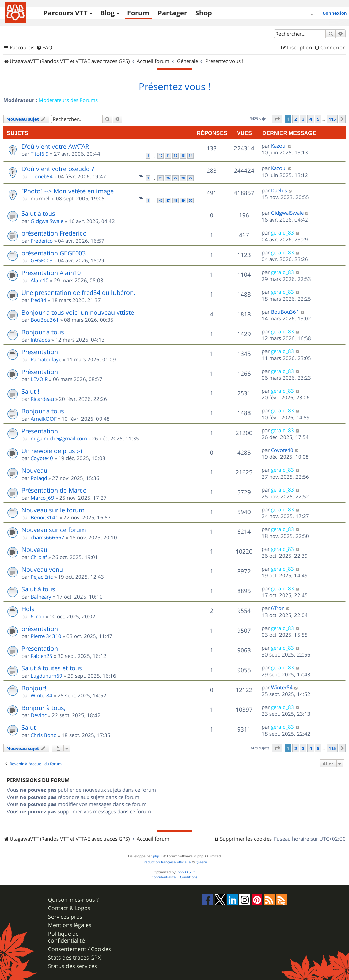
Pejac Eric (42, 577)
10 (161, 156)
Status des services (73, 966)
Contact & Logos (69, 908)
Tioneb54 (42, 176)
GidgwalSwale (47, 221)
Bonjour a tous (43, 411)
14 (191, 156)
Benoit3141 (44, 517)
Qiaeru (201, 862)
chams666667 (48, 537)
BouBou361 (45, 320)
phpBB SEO (186, 872)
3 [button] (303, 119)
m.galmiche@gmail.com (59, 438)
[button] (277, 119)
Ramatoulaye (46, 359)
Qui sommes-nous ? (73, 900)
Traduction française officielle (166, 862)
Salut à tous (38, 213)
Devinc (39, 715)
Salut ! (30, 391)
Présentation (40, 372)
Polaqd (39, 478)
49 (183, 201)
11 (168, 156)
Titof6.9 (40, 154)
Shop (204, 13)
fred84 (39, 300)
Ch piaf (39, 557)
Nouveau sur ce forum (54, 530)
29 (191, 178)
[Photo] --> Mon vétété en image (68, 191)
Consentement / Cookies (80, 949)
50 (191, 201)
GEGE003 (42, 260)
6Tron (37, 616)
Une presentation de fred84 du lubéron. (78, 292)
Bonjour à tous (43, 332)
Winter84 (42, 695)
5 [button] (318, 119)
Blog (107, 13)
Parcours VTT (65, 13)
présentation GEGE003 (54, 253)
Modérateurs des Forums (68, 100)
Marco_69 (42, 498)
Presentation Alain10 (51, 273)
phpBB (158, 856)
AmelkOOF (44, 419)
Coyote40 (42, 458)
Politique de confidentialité (66, 937)
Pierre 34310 (46, 636)
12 (176, 156)
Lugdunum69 (47, 676)
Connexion (335, 13)
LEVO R (39, 379)
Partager (172, 13)
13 (183, 156)
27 (176, 178)
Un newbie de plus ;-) (52, 451)
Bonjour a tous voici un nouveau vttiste (78, 312)
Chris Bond (44, 735)
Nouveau (34, 470)
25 (161, 178)
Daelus (279, 190)
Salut (29, 727)
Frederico (42, 241)
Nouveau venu (42, 569)
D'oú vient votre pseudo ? (58, 169)
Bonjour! (34, 688)
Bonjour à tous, (43, 708)
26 (168, 178)
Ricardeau (42, 399)
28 (183, 178)
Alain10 (40, 280)
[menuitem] (44, 48)
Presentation (40, 352)
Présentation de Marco (54, 490)
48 (176, 201)
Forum (138, 13)
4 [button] (311, 119)
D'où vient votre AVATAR (55, 146)
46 (161, 201)
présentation (40, 629)
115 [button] (332, 119)
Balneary (41, 597)
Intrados (40, 340)
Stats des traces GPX (74, 958)
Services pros (65, 917)
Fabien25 (42, 656)
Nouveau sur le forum (53, 510)
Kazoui (279, 146)
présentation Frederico (54, 233)
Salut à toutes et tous (52, 668)
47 (168, 201)
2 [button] (296, 119)
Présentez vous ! (174, 87)
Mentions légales (70, 925)
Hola (28, 609)
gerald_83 (283, 232)
